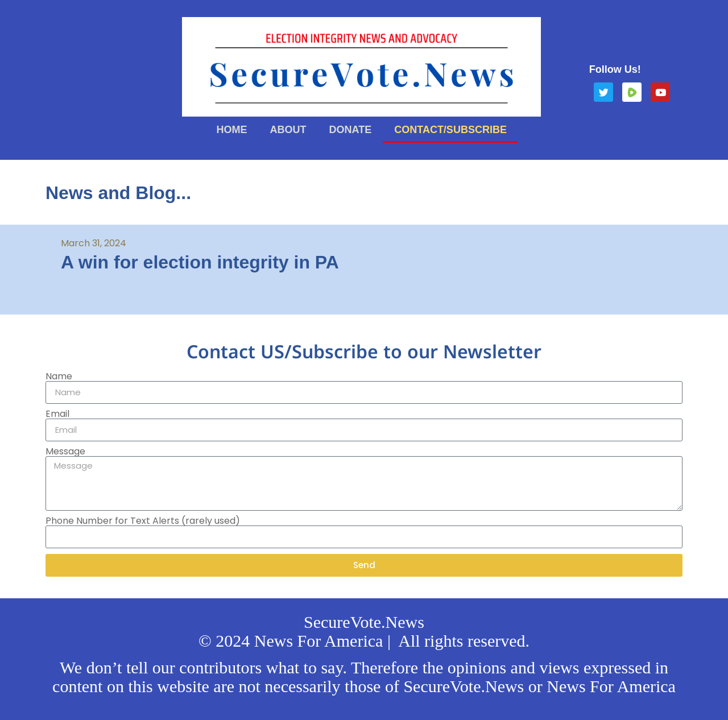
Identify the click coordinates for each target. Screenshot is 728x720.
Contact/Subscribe (450, 130)
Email (57, 414)
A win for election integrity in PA (200, 262)
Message (65, 452)
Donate (351, 130)
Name (59, 376)
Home (232, 130)
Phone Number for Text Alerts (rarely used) (143, 521)
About (288, 130)
